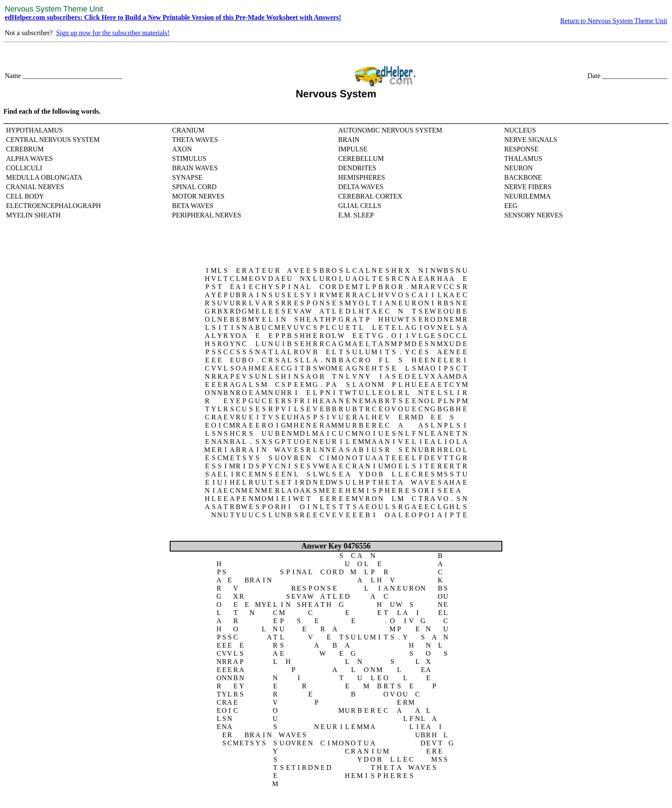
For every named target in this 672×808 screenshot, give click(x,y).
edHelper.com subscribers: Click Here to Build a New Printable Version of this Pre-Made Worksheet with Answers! (173, 17)
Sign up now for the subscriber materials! (113, 33)
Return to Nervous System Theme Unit (614, 21)
